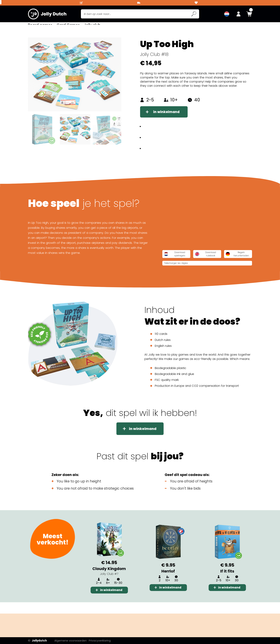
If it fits (227, 582)
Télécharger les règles (226, 272)
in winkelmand (168, 118)
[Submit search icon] (194, 14)
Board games (40, 27)
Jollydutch (37, 641)
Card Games (68, 27)
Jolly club (92, 27)
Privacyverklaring (104, 641)
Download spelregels (183, 262)
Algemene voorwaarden (74, 641)
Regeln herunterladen (183, 272)
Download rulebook (228, 262)
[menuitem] (227, 14)
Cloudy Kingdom (109, 579)
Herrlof (168, 582)
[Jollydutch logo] (47, 14)
